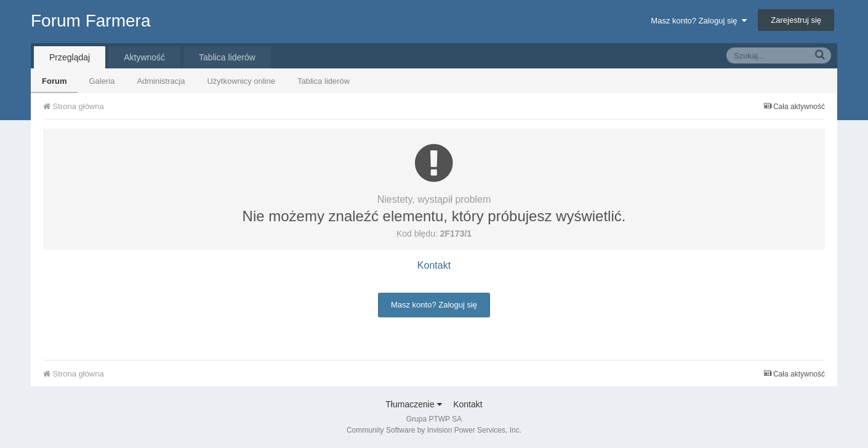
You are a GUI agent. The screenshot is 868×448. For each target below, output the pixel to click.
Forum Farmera (90, 21)
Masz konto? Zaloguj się (698, 21)
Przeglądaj (70, 57)
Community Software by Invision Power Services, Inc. (434, 430)
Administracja (161, 81)
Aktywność (144, 57)
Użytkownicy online (241, 81)
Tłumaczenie (413, 404)
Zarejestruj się (796, 20)
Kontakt (434, 265)
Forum (54, 81)
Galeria (102, 81)
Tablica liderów (323, 81)
